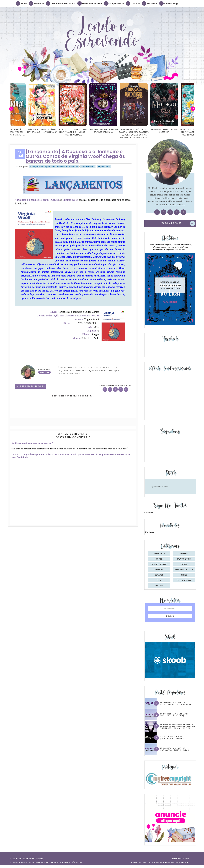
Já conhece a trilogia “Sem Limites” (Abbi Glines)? (175, 715)
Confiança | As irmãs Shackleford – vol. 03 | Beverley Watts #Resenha (22, 132)
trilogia (159, 586)
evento (184, 564)
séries (184, 575)
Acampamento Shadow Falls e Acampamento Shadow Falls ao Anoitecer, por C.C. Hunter (177, 726)
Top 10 (159, 559)
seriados (159, 575)
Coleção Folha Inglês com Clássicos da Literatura (54, 167)
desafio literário (159, 564)
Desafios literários (90, 3)
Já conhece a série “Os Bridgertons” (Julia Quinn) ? (176, 703)
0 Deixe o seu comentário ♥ (31, 386)
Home (21, 3)
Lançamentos (114, 3)
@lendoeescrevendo (160, 486)
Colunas (133, 3)
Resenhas (37, 3)
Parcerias (150, 3)
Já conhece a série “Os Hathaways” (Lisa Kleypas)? (175, 749)
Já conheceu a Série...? (61, 3)
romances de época (184, 570)
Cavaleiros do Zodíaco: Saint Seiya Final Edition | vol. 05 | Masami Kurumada (83, 132)
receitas (159, 570)
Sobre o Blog (169, 3)
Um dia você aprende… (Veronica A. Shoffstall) (174, 738)
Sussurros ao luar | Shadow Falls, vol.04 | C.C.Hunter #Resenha (170, 285)
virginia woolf (104, 167)
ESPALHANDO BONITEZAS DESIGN (172, 862)
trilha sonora (184, 580)
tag (159, 580)
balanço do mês (184, 559)
